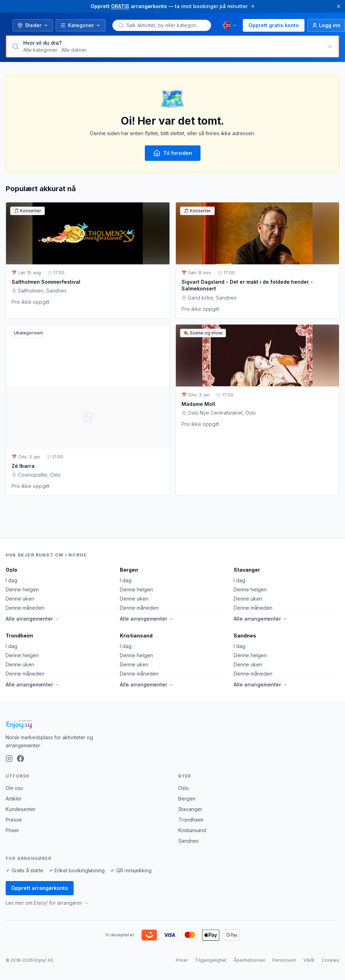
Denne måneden (25, 608)
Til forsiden (173, 153)
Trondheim (19, 636)
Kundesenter (21, 809)
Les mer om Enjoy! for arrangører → (47, 903)
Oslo (11, 570)
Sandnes (245, 636)
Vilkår (309, 960)
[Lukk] (339, 6)
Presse (14, 820)
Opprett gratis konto (274, 25)
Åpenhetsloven (249, 960)
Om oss (14, 788)
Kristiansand (136, 636)
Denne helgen (22, 589)
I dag (11, 580)
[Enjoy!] (172, 724)
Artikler (14, 799)
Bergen (129, 570)
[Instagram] (9, 759)
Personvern (284, 960)
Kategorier (81, 25)
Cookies (331, 960)
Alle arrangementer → (32, 619)
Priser (12, 830)
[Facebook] (20, 759)
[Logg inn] (326, 25)
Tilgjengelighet (211, 960)
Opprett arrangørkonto (40, 888)
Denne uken (20, 599)
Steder (33, 25)
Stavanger (247, 570)
